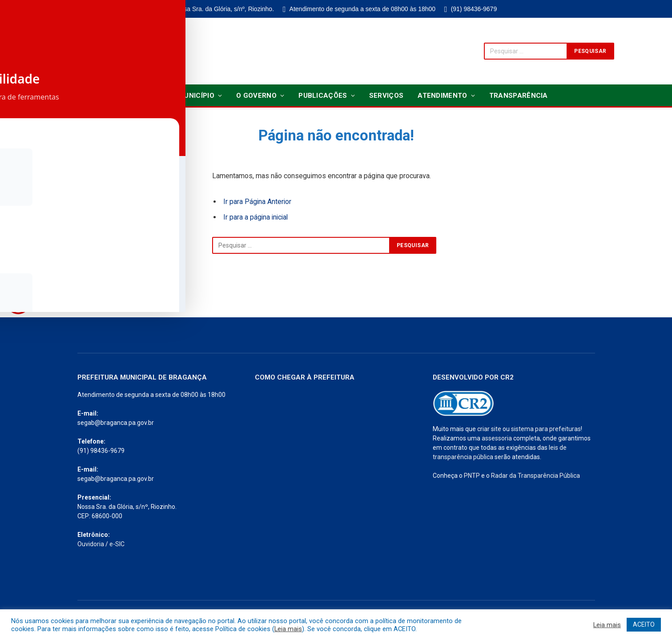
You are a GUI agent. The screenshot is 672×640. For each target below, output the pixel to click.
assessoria (497, 438)
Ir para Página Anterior (258, 202)
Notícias (141, 96)
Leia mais (288, 629)
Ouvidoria (91, 544)
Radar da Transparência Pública (535, 476)
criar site (489, 429)
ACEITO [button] (644, 624)
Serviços (386, 96)
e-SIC (117, 544)
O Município (193, 96)
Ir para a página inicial (257, 217)
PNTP (472, 476)
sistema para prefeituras (546, 429)
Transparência (519, 96)
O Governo (256, 96)
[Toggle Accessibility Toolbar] (18, 302)
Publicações (323, 96)
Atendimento (442, 96)
